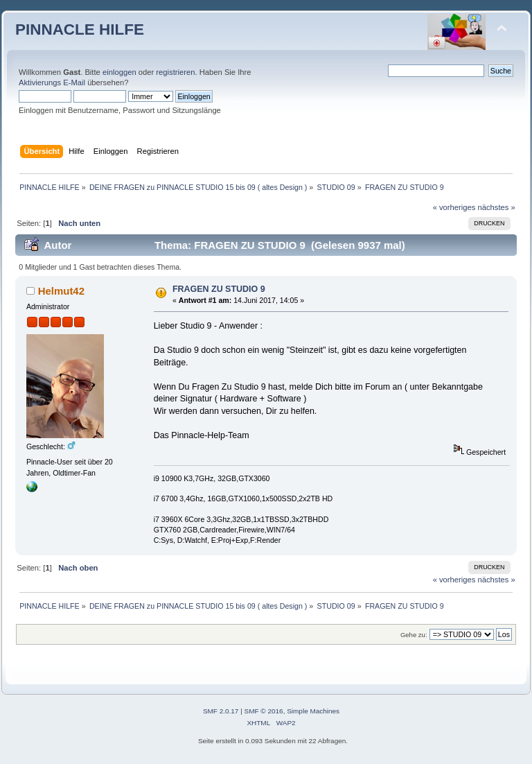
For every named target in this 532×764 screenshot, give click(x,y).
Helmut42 (61, 291)
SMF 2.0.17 (221, 711)
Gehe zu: (414, 635)
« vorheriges (454, 207)
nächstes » (497, 207)
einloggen (119, 72)
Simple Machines (313, 711)
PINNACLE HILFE (80, 29)
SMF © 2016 (264, 711)
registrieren (175, 72)
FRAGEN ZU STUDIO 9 (219, 289)
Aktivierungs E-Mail (52, 83)
